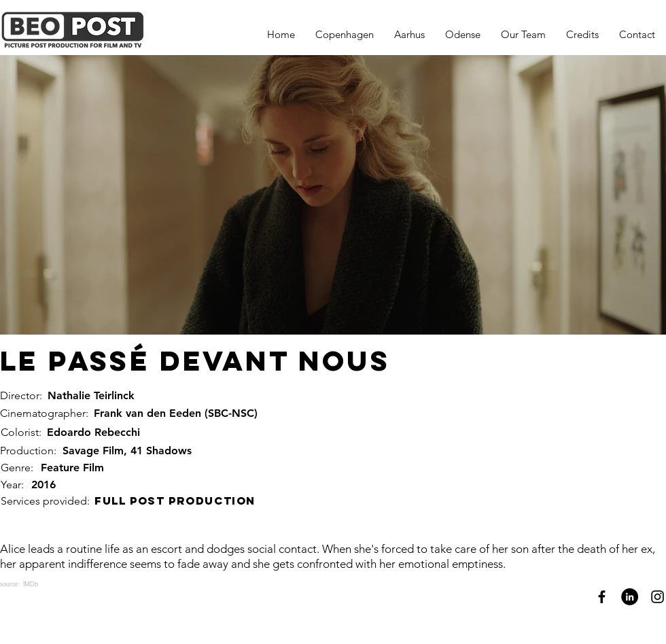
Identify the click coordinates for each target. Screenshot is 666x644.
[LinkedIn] (630, 597)
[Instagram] (658, 597)
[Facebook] (602, 597)
